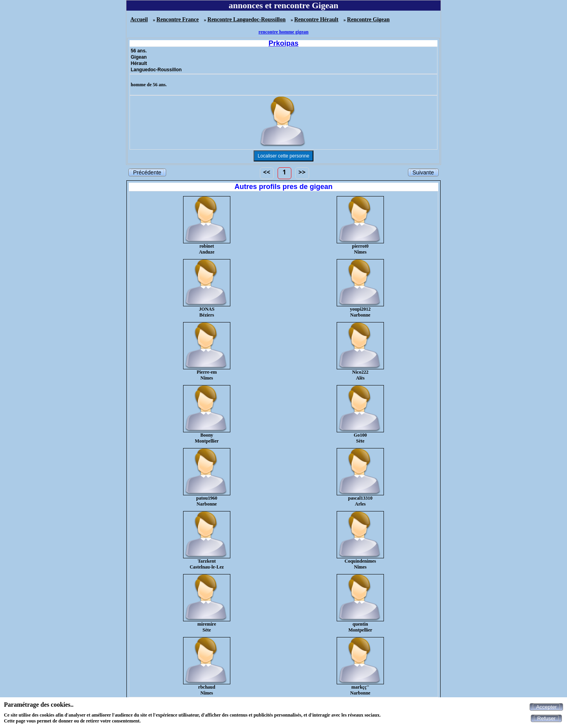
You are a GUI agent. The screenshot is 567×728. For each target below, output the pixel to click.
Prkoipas (283, 43)
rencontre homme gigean (284, 32)
